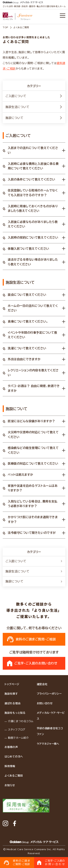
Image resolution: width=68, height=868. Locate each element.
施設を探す (11, 694)
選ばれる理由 (13, 703)
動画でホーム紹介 (18, 738)
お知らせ (10, 785)
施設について (34, 118)
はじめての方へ (14, 757)
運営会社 (42, 684)
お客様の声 (11, 747)
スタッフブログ (17, 730)
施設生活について (34, 107)
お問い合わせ (45, 703)
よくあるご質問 (14, 776)
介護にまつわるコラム (21, 721)
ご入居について (34, 96)
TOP (6, 27)
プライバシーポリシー (49, 694)
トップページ (12, 684)
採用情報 (10, 766)
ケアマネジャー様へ (48, 744)
